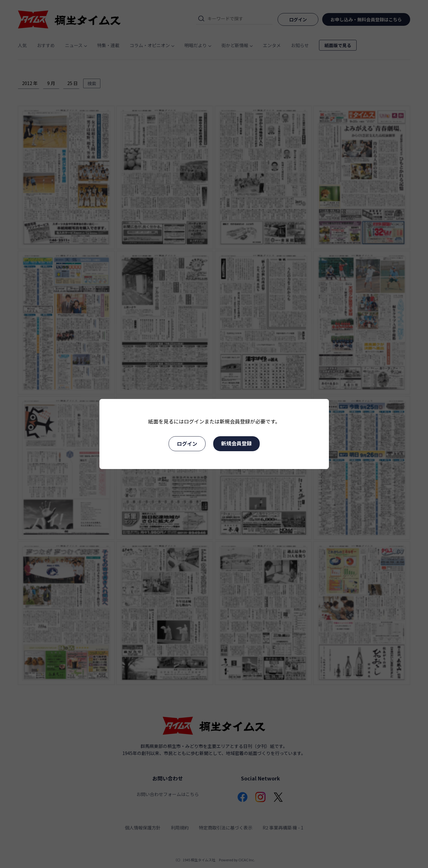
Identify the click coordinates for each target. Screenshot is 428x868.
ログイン (187, 444)
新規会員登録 (236, 443)
